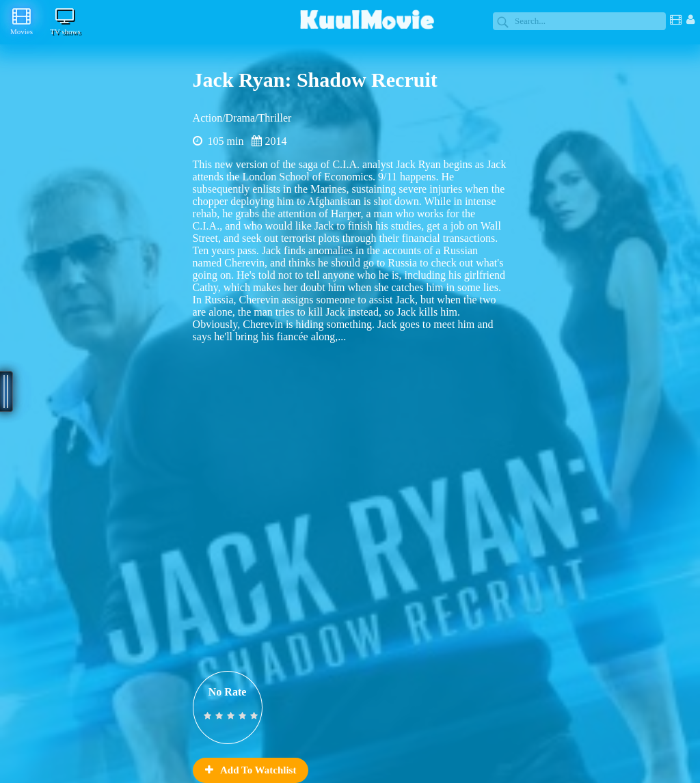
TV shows (65, 21)
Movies (22, 21)
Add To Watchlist (251, 770)
